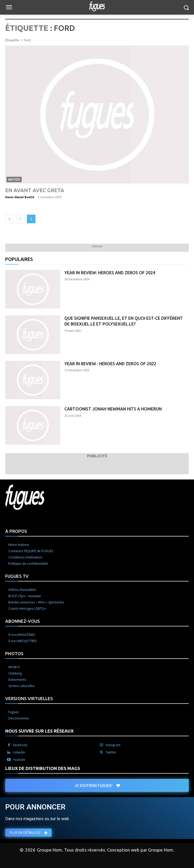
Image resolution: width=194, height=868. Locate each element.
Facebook (20, 745)
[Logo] (97, 6)
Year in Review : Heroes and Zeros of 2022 (110, 364)
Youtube (19, 760)
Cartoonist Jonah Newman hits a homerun (113, 409)
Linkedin (19, 752)
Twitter (111, 752)
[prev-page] (10, 219)
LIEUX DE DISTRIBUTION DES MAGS (43, 768)
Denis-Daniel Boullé (20, 197)
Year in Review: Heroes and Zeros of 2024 (110, 273)
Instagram (113, 745)
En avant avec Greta (35, 190)
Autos (14, 179)
